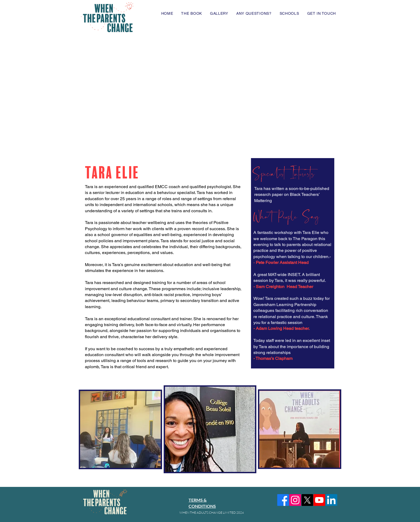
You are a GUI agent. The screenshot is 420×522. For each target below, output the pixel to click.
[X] (307, 500)
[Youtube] (319, 500)
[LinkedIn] (331, 500)
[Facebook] (283, 500)
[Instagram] (295, 500)
